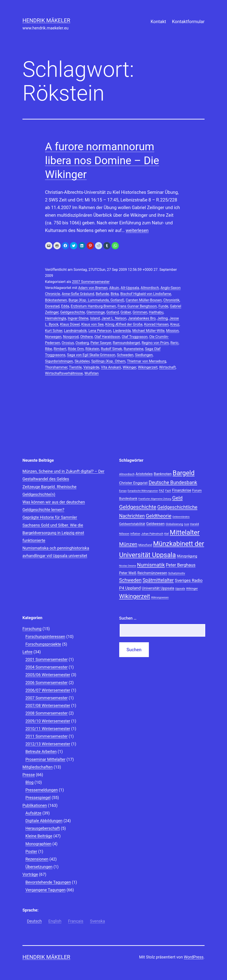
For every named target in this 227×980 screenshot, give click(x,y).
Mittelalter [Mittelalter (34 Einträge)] (185, 532)
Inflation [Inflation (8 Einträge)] (135, 534)
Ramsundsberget (126, 343)
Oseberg (82, 343)
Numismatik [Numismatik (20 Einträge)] (151, 565)
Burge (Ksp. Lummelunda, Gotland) (96, 300)
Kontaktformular (188, 22)
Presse (29, 775)
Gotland (113, 312)
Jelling (162, 318)
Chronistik (172, 300)
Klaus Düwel (70, 324)
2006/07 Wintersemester (48, 690)
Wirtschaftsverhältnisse (64, 373)
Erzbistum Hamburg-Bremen (93, 306)
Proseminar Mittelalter (45, 759)
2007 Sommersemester (91, 282)
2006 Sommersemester (46, 683)
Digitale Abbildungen (44, 821)
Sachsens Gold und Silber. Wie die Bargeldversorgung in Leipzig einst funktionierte (53, 533)
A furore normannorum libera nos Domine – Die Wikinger (102, 161)
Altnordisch (150, 288)
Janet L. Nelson (114, 318)
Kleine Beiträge (39, 836)
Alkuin (114, 288)
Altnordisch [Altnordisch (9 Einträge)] (127, 474)
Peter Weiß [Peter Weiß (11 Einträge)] (128, 573)
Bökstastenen (56, 300)
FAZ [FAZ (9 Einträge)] (162, 490)
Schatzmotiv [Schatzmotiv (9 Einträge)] (177, 573)
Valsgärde (91, 367)
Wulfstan (91, 373)
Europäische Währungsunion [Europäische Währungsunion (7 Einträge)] (143, 491)
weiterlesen (137, 230)
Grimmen (140, 312)
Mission (172, 331)
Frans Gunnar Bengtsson (137, 306)
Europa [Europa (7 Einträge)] (123, 491)
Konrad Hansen (156, 324)
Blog (29, 782)
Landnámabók (75, 331)
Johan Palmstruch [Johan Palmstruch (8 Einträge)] (152, 534)
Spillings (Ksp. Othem (108, 361)
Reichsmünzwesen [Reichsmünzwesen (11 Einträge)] (152, 573)
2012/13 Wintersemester (48, 744)
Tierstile (75, 367)
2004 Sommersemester (46, 667)
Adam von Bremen (93, 288)
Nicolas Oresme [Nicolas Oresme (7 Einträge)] (128, 566)
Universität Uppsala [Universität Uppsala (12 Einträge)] (158, 588)
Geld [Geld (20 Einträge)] (177, 498)
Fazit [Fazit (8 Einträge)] (168, 491)
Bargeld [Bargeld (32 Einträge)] (184, 473)
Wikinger (129, 367)
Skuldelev (82, 361)
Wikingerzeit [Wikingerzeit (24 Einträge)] (135, 596)
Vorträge (30, 874)
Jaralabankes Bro (142, 318)
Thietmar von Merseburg (147, 361)
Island (95, 318)
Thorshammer (56, 367)
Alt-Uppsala (130, 288)
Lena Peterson (100, 331)
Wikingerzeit (148, 367)
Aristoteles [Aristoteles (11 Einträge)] (144, 474)
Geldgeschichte (73, 312)
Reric (174, 343)
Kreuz (175, 324)
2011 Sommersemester (46, 736)
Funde (163, 306)
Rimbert (60, 349)
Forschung (32, 629)
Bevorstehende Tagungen (48, 882)
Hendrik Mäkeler (46, 20)
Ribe (49, 349)
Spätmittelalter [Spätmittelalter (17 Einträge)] (158, 580)
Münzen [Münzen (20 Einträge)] (128, 544)
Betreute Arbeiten (41, 752)
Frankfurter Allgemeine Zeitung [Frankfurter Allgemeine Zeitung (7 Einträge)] (155, 499)
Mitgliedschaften (38, 767)
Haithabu (156, 312)
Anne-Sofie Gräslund (78, 294)
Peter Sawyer (101, 343)
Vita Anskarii (111, 367)
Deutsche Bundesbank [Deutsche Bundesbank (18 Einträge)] (173, 482)
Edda (65, 306)
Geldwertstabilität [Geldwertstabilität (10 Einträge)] (132, 524)
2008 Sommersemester (46, 713)
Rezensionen (37, 859)
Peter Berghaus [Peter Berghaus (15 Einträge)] (181, 565)
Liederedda (122, 331)
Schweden (125, 355)
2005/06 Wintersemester (48, 675)
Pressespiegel (38, 798)
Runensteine (134, 349)
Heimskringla (56, 318)
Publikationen (35, 805)
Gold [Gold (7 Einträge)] (186, 524)
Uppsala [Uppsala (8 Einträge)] (180, 589)
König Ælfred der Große (124, 324)
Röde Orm (76, 349)
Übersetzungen (39, 867)
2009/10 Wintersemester (48, 721)
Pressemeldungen (42, 790)
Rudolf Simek (111, 349)
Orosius (68, 343)
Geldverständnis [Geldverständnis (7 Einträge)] (181, 517)
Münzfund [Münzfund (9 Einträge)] (145, 545)
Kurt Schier (54, 331)
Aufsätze (33, 813)
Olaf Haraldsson (107, 337)
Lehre (28, 652)
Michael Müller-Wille (148, 331)
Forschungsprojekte (43, 644)
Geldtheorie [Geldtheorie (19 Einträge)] (159, 516)
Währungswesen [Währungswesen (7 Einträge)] (160, 597)
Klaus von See (93, 324)
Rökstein (92, 349)
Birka (115, 294)
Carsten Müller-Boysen (144, 300)
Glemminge (96, 312)
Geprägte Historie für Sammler (50, 517)
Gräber (126, 312)
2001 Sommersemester (46, 659)
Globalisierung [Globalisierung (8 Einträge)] (174, 524)
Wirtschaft (167, 367)
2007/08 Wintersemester (48, 705)
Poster (31, 851)
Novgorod (71, 337)
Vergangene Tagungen (45, 890)
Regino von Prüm (155, 343)
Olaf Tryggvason (135, 337)
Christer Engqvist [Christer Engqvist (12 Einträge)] (133, 483)
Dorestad (52, 306)
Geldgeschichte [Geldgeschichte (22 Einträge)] (138, 507)
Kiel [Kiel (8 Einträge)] (167, 534)
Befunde (102, 294)
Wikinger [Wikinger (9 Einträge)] (192, 588)
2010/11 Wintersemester (48, 729)
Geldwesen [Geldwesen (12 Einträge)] (155, 524)
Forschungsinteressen (45, 637)
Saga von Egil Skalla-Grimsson (91, 355)
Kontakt (158, 22)
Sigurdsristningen (59, 361)
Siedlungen (144, 355)
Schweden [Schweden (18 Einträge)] (130, 580)
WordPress (194, 957)
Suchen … (128, 618)
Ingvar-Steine (78, 318)
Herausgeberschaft (43, 828)
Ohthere (86, 337)
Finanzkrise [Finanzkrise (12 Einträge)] (182, 490)
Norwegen (53, 337)
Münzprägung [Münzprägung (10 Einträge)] (187, 556)
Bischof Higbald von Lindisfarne (146, 294)
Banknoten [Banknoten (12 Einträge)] (163, 474)
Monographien (38, 844)
